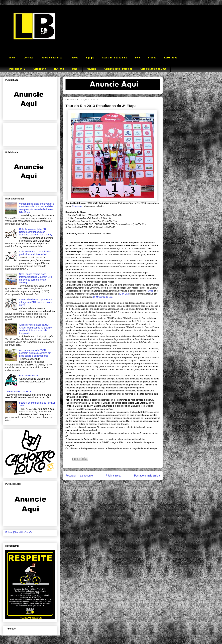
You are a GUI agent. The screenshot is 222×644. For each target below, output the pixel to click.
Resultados (171, 58)
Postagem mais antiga (147, 476)
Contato (29, 58)
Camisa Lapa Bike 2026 (153, 69)
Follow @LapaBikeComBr (19, 532)
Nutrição (59, 69)
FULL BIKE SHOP (29, 375)
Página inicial (114, 476)
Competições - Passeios (118, 69)
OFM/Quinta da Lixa (103, 297)
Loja (138, 58)
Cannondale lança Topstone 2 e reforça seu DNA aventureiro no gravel (36, 302)
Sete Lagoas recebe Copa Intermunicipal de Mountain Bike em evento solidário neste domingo (36, 278)
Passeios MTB (17, 69)
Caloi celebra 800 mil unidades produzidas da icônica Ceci (35, 253)
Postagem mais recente (79, 476)
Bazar (75, 69)
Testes (74, 58)
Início (12, 58)
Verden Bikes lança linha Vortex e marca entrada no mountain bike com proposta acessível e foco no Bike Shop (37, 208)
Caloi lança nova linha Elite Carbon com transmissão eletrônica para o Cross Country (36, 232)
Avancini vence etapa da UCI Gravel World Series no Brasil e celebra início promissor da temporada (35, 329)
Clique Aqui (77, 206)
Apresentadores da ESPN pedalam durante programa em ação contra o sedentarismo (35, 353)
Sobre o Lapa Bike (52, 58)
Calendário (40, 69)
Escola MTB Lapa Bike (115, 58)
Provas (152, 58)
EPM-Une (124, 294)
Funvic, (150, 291)
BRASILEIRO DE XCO (19, 391)
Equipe (90, 58)
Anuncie (91, 69)
